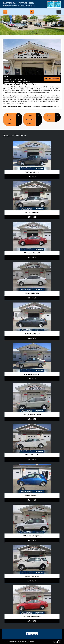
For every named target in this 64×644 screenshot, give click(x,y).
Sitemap (31, 641)
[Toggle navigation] (59, 12)
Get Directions (52, 79)
